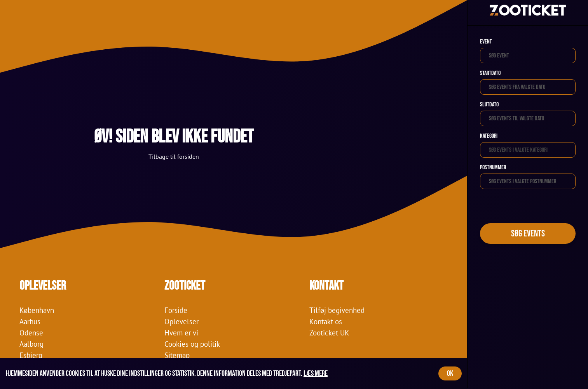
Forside (176, 310)
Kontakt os (326, 321)
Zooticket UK (329, 333)
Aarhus (30, 321)
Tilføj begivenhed (337, 310)
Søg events (528, 234)
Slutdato (489, 105)
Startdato (490, 73)
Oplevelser (181, 321)
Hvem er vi (181, 333)
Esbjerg (31, 355)
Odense (31, 333)
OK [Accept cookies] (450, 373)
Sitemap (177, 355)
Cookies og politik (192, 344)
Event (486, 42)
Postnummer (493, 168)
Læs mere (316, 373)
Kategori (489, 136)
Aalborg (31, 344)
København (37, 310)
